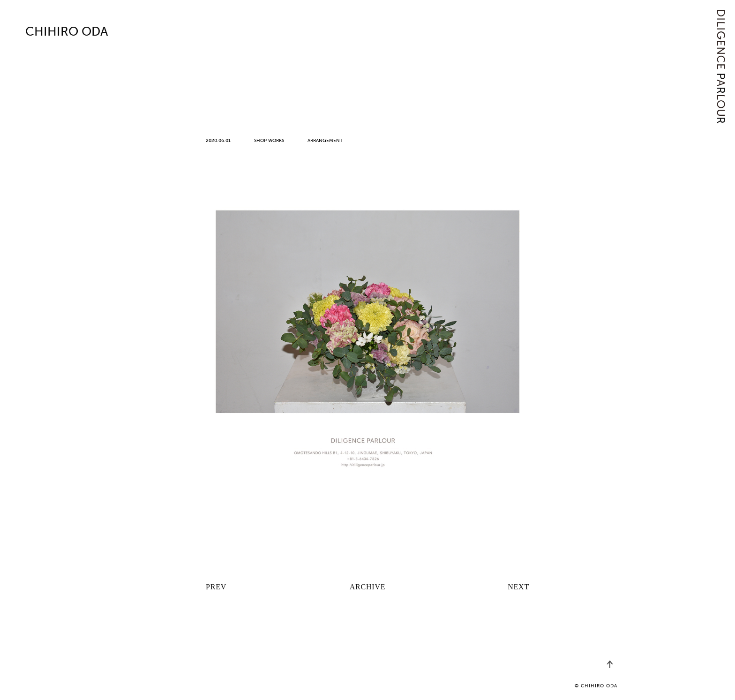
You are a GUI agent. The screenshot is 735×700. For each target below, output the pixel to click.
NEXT (518, 587)
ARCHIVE (368, 587)
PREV (216, 587)
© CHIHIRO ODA (596, 686)
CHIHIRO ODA (67, 32)
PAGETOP (610, 663)
